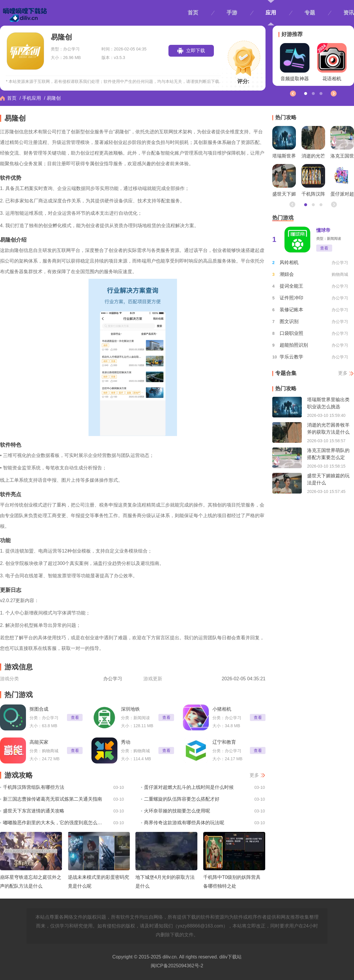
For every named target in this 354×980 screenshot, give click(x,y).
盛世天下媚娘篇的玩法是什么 (284, 182)
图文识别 (289, 321)
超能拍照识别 (294, 345)
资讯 (349, 13)
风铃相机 (289, 262)
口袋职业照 (291, 333)
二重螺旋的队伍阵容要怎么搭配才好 (182, 799)
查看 (75, 717)
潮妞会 (287, 274)
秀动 (126, 742)
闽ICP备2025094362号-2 (177, 966)
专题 (310, 13)
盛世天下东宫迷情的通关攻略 (34, 811)
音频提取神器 (295, 62)
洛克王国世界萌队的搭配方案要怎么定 (342, 144)
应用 (271, 13)
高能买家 (39, 742)
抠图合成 (39, 709)
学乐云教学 (291, 357)
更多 (254, 775)
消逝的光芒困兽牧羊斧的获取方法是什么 (313, 144)
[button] (333, 93)
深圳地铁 (130, 709)
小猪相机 (222, 709)
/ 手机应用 (30, 98)
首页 (193, 13)
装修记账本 (291, 310)
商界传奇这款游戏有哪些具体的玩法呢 (184, 823)
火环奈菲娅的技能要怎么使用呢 (177, 811)
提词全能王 (291, 286)
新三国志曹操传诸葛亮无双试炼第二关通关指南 (53, 799)
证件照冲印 (291, 298)
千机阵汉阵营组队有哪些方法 (34, 787)
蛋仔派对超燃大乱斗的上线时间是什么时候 (189, 787)
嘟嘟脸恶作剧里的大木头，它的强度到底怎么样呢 (54, 823)
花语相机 (332, 62)
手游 (232, 13)
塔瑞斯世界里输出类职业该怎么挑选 (284, 144)
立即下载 (196, 51)
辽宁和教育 (224, 742)
